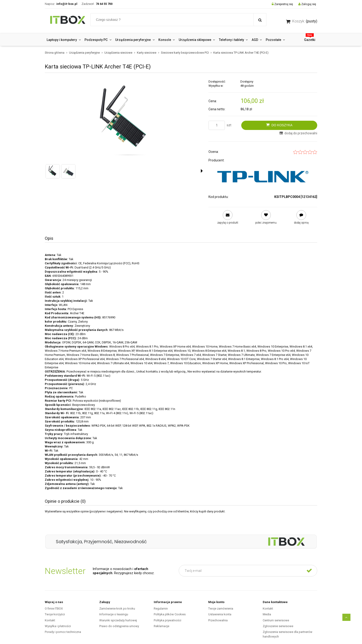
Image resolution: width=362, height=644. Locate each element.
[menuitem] (64, 40)
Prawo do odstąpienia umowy (119, 626)
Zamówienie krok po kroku (117, 609)
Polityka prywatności (167, 620)
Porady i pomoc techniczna (63, 632)
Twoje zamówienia (221, 609)
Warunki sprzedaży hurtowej (118, 620)
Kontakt (50, 620)
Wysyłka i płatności (58, 626)
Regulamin (161, 609)
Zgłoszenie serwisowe (278, 626)
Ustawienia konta (220, 614)
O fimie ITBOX (54, 609)
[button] (202, 171)
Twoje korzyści (55, 614)
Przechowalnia (218, 620)
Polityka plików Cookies (170, 614)
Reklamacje (161, 626)
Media (267, 614)
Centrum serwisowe (276, 620)
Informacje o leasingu (114, 614)
